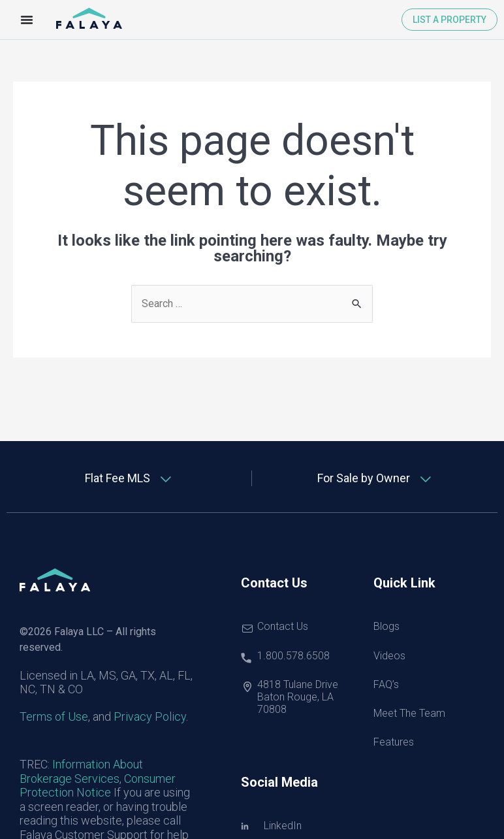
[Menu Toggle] (27, 20)
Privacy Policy (150, 716)
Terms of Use (54, 716)
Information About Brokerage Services (81, 771)
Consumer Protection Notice (98, 786)
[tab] (129, 478)
